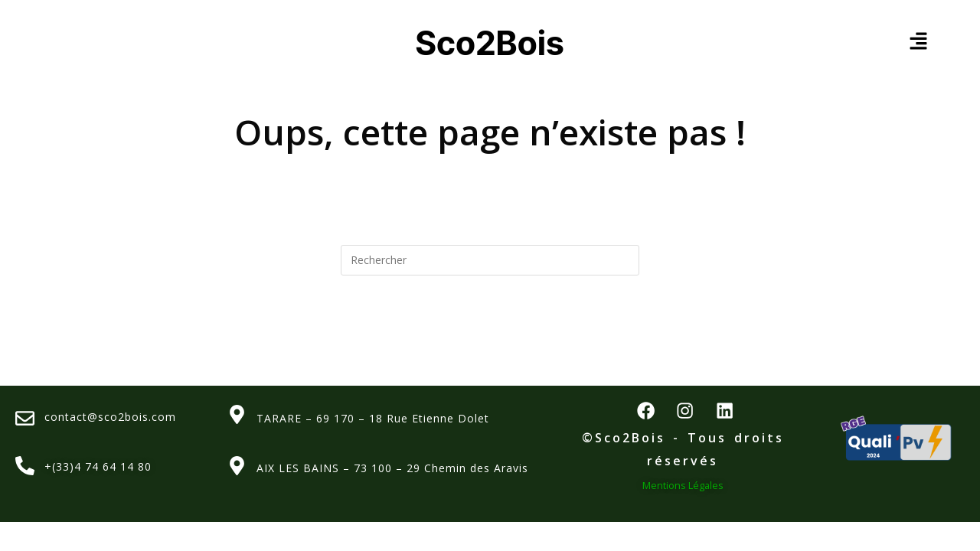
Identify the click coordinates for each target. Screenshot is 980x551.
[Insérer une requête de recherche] (490, 260)
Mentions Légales (683, 493)
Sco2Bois (490, 41)
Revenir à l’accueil (490, 337)
